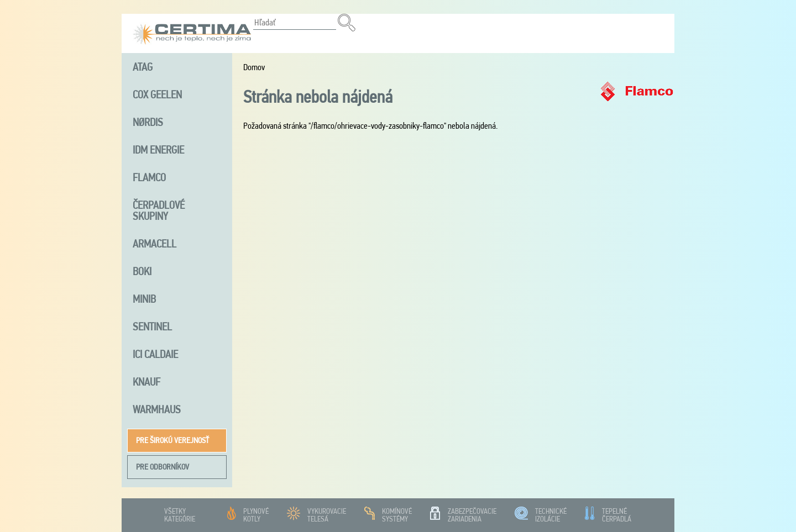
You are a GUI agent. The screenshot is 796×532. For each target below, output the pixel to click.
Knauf (146, 382)
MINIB (144, 299)
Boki (142, 271)
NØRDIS (148, 122)
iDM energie (158, 150)
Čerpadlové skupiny (159, 210)
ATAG (143, 67)
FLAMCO (149, 177)
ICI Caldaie (155, 354)
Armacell (155, 244)
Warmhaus (157, 409)
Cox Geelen (157, 94)
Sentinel (152, 326)
